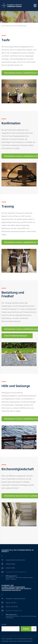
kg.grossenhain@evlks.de (14, 611)
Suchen (4, 624)
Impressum (13, 641)
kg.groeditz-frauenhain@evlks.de (16, 572)
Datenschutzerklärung (25, 641)
